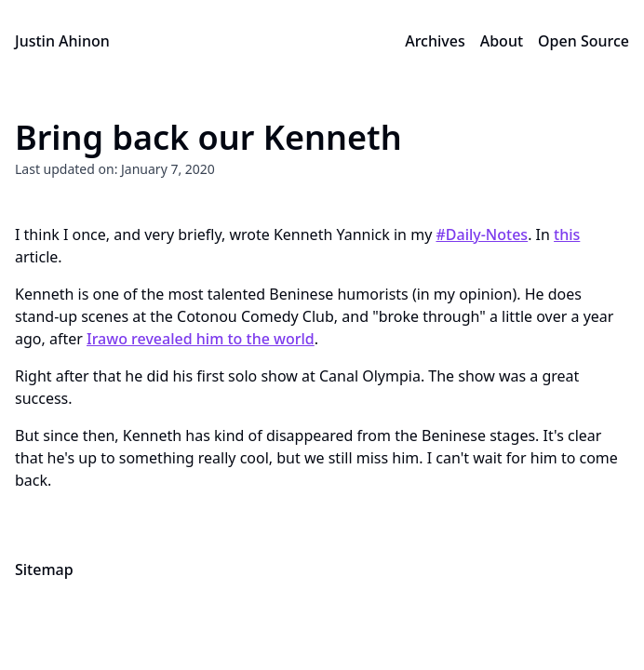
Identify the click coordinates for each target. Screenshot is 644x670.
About (502, 41)
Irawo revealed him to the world (201, 339)
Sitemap (44, 569)
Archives (435, 41)
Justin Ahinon (62, 41)
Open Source (584, 41)
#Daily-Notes (482, 234)
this (567, 234)
